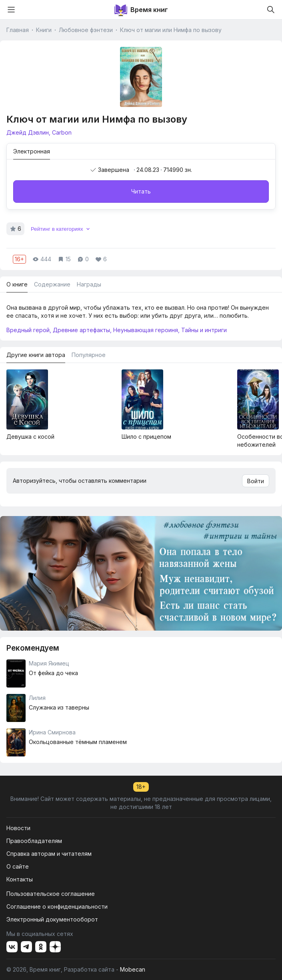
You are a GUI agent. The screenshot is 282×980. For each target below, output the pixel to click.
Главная (18, 30)
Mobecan (133, 969)
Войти (256, 481)
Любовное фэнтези (86, 30)
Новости (18, 828)
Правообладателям (34, 841)
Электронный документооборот (52, 919)
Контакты (20, 879)
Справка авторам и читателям (49, 854)
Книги (44, 30)
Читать (141, 191)
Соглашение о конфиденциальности (57, 906)
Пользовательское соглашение (51, 894)
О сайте (18, 866)
